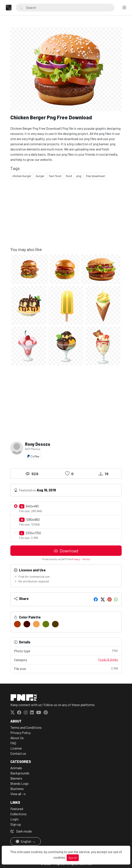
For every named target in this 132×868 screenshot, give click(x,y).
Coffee (33, 456)
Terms (86, 559)
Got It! (73, 858)
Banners (16, 778)
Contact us (18, 753)
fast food (55, 176)
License (16, 748)
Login (14, 819)
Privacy (76, 559)
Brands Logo (20, 783)
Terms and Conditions (26, 727)
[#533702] (55, 624)
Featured (17, 809)
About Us (17, 738)
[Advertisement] (66, 216)
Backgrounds (20, 773)
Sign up (16, 824)
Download (66, 551)
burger (40, 176)
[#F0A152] (36, 624)
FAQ (13, 743)
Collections (18, 814)
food (69, 176)
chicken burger (22, 176)
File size (66, 668)
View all (16, 794)
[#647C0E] (46, 624)
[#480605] (27, 624)
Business (17, 789)
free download (95, 176)
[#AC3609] (17, 624)
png (79, 176)
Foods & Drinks (108, 659)
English (24, 841)
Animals (16, 768)
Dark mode (21, 831)
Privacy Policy (20, 733)
